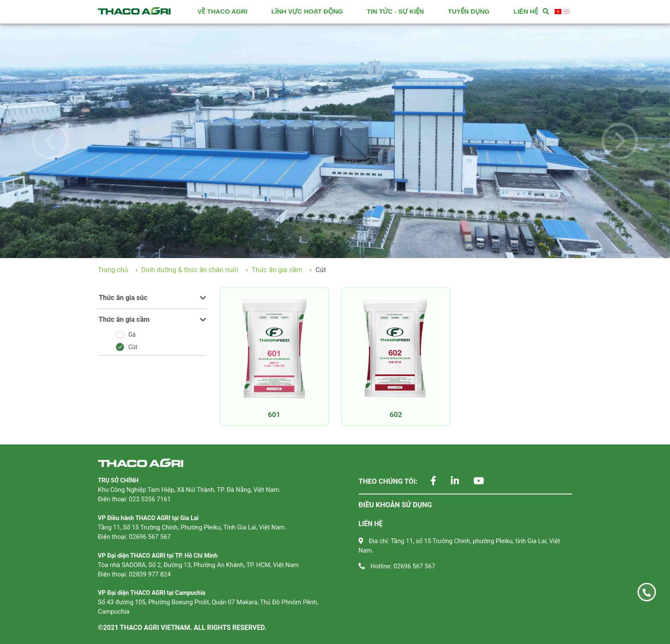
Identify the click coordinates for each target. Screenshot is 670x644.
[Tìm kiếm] (546, 12)
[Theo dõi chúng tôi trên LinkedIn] (448, 482)
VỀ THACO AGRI (222, 11)
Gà (126, 335)
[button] (50, 141)
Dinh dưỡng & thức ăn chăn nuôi (190, 270)
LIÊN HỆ (526, 11)
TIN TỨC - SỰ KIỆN (396, 11)
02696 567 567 (414, 566)
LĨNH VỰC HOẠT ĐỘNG (307, 11)
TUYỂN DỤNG (469, 11)
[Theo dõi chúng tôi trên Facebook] (427, 482)
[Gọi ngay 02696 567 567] (647, 592)
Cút (127, 347)
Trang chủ (113, 270)
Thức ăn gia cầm (277, 270)
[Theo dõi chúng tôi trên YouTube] (472, 482)
